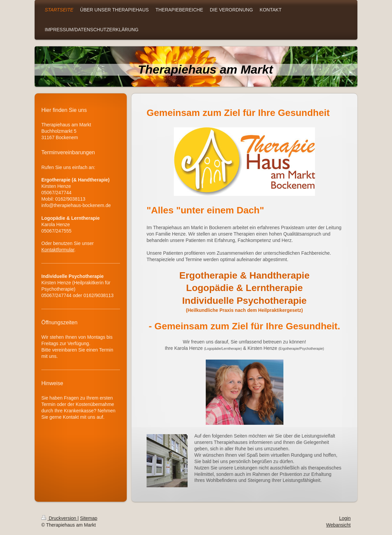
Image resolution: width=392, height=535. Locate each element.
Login (345, 518)
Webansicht (338, 525)
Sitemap (89, 518)
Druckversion (59, 518)
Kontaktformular (58, 250)
